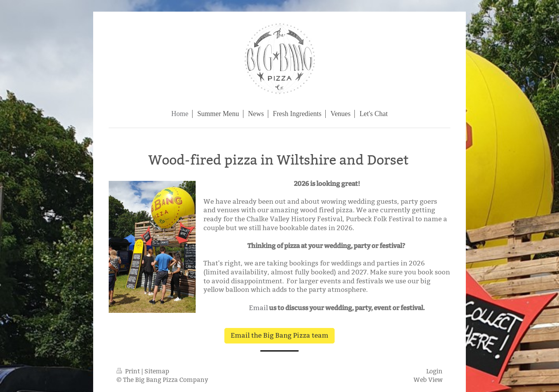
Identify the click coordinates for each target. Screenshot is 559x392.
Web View (428, 380)
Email (258, 308)
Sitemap (157, 371)
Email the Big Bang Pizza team (279, 336)
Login (434, 371)
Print (129, 371)
